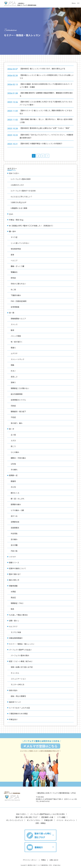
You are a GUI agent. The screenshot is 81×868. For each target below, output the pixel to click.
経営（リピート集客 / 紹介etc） (21, 661)
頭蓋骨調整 (13, 586)
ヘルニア (14, 260)
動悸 (12, 330)
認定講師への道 (47, 814)
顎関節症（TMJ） (18, 603)
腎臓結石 (14, 272)
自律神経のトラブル (18, 400)
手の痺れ (14, 470)
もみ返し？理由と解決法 (18, 615)
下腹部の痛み (16, 295)
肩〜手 (12, 429)
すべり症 (14, 237)
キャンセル (15, 673)
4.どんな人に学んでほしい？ (22, 197)
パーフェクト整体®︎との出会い (20, 650)
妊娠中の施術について (18, 568)
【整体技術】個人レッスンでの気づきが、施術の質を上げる (45, 69)
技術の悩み (13, 690)
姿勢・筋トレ (14, 621)
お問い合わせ (54, 857)
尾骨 (12, 255)
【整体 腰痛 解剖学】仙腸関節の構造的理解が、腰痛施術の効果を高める (48, 94)
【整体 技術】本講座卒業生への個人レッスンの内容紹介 (43, 143)
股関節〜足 (13, 475)
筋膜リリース (14, 562)
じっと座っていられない (20, 243)
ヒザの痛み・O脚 (17, 510)
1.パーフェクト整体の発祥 (21, 179)
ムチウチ (14, 353)
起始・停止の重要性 (18, 696)
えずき (13, 441)
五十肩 (13, 435)
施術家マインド (15, 702)
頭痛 (12, 365)
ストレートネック (18, 359)
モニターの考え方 (18, 684)
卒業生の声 (48, 817)
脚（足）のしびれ (18, 499)
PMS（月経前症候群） (19, 301)
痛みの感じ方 (14, 580)
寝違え (13, 348)
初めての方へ (14, 173)
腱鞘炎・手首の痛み (18, 458)
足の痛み (14, 539)
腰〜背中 (12, 231)
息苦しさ (14, 377)
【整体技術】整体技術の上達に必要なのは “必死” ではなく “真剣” (47, 128)
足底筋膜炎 (15, 528)
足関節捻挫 (15, 522)
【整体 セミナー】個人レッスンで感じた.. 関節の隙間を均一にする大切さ (47, 112)
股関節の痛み (16, 504)
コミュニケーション (18, 679)
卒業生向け (13, 719)
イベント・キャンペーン (66, 817)
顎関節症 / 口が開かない (20, 388)
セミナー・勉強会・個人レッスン (22, 644)
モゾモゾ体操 (16, 632)
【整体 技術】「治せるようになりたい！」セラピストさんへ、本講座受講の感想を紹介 (47, 136)
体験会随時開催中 (16, 638)
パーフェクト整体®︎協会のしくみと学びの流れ (48, 811)
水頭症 (13, 592)
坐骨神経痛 (15, 307)
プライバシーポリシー (30, 857)
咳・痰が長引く (17, 342)
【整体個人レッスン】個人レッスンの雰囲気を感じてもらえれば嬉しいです (47, 77)
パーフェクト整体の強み (20, 655)
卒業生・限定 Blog (16, 220)
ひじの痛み (15, 452)
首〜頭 (12, 313)
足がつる (14, 516)
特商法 (43, 857)
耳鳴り (13, 382)
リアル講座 (61, 814)
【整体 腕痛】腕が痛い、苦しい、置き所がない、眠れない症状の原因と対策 (47, 121)
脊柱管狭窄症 (16, 249)
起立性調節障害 (17, 394)
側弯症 (13, 278)
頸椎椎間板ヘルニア (18, 319)
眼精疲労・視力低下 (18, 411)
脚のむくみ (15, 493)
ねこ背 (13, 289)
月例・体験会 (40, 820)
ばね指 (13, 464)
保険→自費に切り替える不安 (22, 667)
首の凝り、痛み (17, 423)
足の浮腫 (14, 545)
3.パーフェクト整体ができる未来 (23, 191)
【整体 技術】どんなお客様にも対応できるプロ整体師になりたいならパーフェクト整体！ (47, 103)
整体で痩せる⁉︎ (15, 574)
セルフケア (13, 626)
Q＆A (11, 214)
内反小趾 (14, 551)
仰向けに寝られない (18, 284)
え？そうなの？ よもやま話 (19, 708)
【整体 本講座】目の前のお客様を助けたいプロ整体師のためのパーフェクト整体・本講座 (47, 86)
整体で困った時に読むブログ (27, 814)
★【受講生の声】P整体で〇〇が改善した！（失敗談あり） (32, 226)
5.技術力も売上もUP (19, 202)
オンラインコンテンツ (15, 817)
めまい (13, 371)
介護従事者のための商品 (18, 714)
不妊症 (13, 417)
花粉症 (13, 406)
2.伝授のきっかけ (17, 185)
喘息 (12, 609)
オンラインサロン (34, 817)
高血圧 (13, 597)
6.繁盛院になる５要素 (19, 208)
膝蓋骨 (13, 481)
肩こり (13, 446)
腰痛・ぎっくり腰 (17, 266)
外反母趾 (14, 533)
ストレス (14, 324)
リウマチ (12, 557)
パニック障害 (16, 336)
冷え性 (13, 487)
